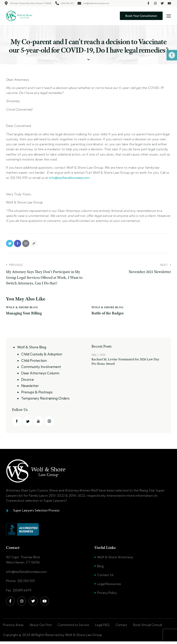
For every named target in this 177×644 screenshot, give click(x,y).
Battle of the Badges (108, 316)
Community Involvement (41, 369)
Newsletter (30, 388)
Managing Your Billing (25, 316)
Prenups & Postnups (37, 394)
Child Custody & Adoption (42, 356)
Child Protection (34, 363)
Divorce (27, 381)
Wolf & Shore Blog (22, 310)
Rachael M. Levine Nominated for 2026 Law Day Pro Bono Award (125, 364)
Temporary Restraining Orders (45, 400)
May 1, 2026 (98, 357)
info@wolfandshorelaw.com (69, 178)
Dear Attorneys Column (40, 375)
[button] (172, 55)
